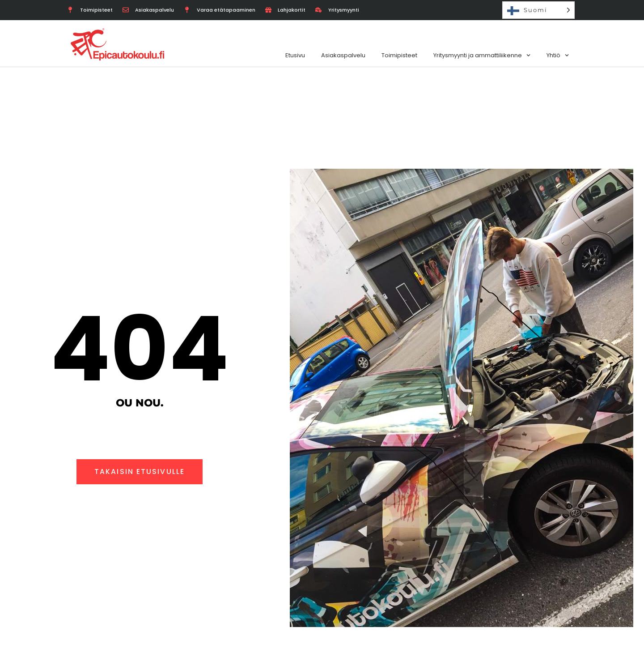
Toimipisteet (399, 55)
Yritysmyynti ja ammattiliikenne (482, 55)
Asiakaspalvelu (343, 55)
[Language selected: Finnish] (538, 10)
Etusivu (295, 55)
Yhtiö (558, 55)
